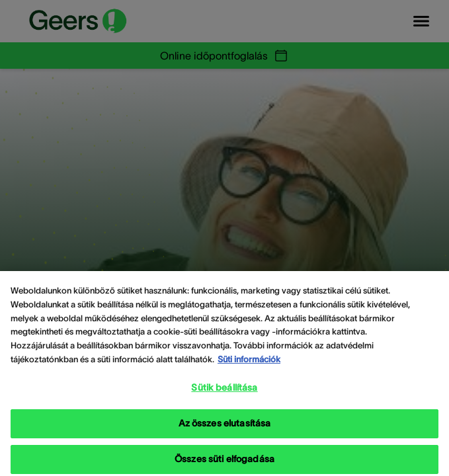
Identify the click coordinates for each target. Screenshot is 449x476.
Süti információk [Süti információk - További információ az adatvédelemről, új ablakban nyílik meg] (249, 370)
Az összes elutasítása (225, 434)
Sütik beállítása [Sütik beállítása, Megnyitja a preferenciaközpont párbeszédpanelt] (224, 398)
